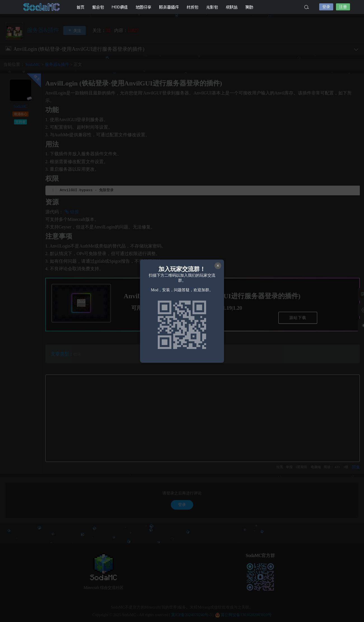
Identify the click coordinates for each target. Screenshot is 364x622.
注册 (343, 7)
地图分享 (144, 7)
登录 (326, 7)
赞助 (249, 7)
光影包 (212, 7)
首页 (81, 7)
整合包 (98, 7)
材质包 (193, 7)
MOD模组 (120, 7)
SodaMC (42, 7)
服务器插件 (169, 7)
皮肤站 (232, 7)
